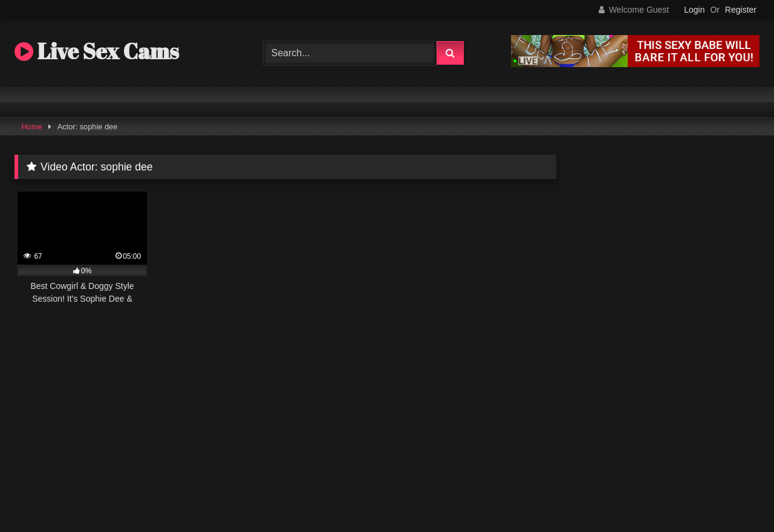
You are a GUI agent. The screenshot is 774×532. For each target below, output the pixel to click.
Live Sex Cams (97, 51)
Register (741, 10)
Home (32, 127)
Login (694, 10)
